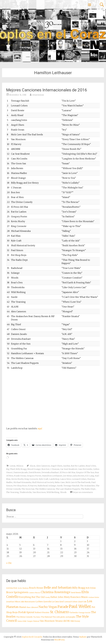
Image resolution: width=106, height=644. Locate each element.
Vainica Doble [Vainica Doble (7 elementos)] (22, 621)
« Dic (9, 563)
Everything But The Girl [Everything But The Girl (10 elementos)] (32, 597)
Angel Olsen (56, 466)
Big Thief (11, 469)
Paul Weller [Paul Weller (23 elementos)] (80, 606)
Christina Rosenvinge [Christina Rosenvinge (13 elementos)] (56, 592)
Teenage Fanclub (71, 486)
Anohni (67, 466)
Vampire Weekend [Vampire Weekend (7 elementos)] (33, 621)
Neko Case (60, 482)
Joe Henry (68, 476)
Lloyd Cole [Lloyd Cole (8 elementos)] (82, 602)
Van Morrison (39, 492)
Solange (52, 486)
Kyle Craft (44, 479)
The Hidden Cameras (45, 489)
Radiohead (43, 486)
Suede (60, 486)
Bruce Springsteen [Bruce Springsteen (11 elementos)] (17, 592)
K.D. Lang (90, 476)
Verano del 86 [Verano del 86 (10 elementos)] (63, 621)
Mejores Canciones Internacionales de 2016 (47, 90)
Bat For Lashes (78, 466)
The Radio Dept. (88, 489)
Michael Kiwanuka (22, 482)
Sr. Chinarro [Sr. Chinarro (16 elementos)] (59, 612)
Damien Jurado (21, 472)
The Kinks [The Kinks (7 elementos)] (37, 617)
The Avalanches (88, 486)
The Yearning (13, 492)
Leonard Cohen (79, 479)
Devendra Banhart (50, 472)
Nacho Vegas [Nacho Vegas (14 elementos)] (48, 607)
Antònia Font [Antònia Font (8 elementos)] (12, 588)
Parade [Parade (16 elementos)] (63, 607)
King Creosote (31, 479)
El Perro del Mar (68, 472)
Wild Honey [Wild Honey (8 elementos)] (75, 621)
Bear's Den (91, 466)
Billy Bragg (21, 469)
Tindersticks (26, 492)
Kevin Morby (18, 479)
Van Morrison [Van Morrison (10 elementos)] (47, 621)
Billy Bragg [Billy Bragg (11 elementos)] (79, 588)
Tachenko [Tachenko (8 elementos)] (74, 613)
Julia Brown (79, 476)
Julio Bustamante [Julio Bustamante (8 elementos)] (28, 602)
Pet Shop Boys (20, 486)
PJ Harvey (32, 486)
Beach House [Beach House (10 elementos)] (36, 588)
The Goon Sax (28, 489)
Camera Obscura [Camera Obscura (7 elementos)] (35, 593)
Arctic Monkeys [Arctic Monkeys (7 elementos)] (23, 588)
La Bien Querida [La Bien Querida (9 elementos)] (43, 602)
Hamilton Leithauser (52, 476)
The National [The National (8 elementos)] (46, 617)
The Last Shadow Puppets (68, 489)
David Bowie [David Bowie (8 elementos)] (76, 593)
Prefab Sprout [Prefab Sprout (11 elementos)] (26, 612)
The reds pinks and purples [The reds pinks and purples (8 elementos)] (64, 617)
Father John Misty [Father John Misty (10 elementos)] (60, 597)
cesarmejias (38, 95)
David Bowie (35, 472)
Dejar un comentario (83, 492)
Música (20, 466)
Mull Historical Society (43, 482)
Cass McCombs (85, 469)
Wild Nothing (53, 492)
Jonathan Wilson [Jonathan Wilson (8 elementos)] (13, 602)
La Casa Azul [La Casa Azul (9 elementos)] (58, 602)
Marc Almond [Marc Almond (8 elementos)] (32, 607)
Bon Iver (46, 469)
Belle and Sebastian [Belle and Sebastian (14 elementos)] (58, 588)
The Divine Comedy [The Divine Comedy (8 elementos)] (24, 617)
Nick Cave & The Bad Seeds (78, 482)
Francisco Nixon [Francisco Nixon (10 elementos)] (79, 597)
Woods (63, 492)
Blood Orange (34, 469)
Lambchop (54, 479)
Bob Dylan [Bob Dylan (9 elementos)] (91, 588)
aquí (40, 428)
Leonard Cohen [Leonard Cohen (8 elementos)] (71, 602)
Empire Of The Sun (85, 472)
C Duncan (55, 469)
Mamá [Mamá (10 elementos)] (22, 607)
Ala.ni (33, 466)
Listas (13, 466)
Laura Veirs (66, 479)
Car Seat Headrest (69, 469)
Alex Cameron (43, 466)
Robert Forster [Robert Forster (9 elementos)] (42, 612)
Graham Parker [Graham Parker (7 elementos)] (94, 597)
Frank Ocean (20, 476)
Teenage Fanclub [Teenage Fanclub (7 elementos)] (85, 613)
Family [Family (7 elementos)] (48, 597)
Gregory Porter (34, 476)
